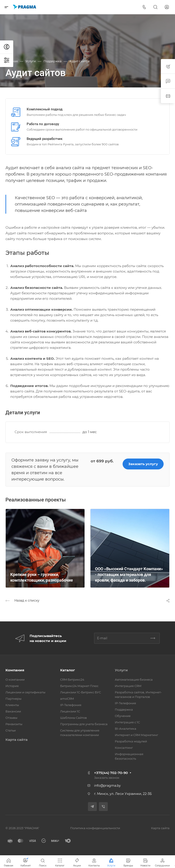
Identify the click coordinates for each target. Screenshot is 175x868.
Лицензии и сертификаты (25, 692)
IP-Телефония (71, 705)
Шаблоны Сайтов (73, 718)
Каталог (68, 670)
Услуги (121, 670)
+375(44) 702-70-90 (111, 773)
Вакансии (13, 711)
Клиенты (12, 705)
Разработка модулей (131, 741)
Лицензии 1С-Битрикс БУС (81, 692)
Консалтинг (124, 748)
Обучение (123, 716)
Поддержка (124, 709)
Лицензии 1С (70, 711)
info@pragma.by (107, 786)
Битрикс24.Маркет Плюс (79, 686)
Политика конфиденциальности (95, 828)
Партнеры (13, 699)
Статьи (11, 730)
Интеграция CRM (128, 686)
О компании (15, 680)
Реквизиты (14, 724)
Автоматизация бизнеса (134, 680)
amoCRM (67, 699)
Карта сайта (17, 740)
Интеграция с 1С (127, 722)
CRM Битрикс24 (72, 680)
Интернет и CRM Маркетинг (136, 735)
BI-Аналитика (126, 729)
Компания (15, 670)
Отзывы (11, 718)
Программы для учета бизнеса (84, 724)
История (12, 686)
